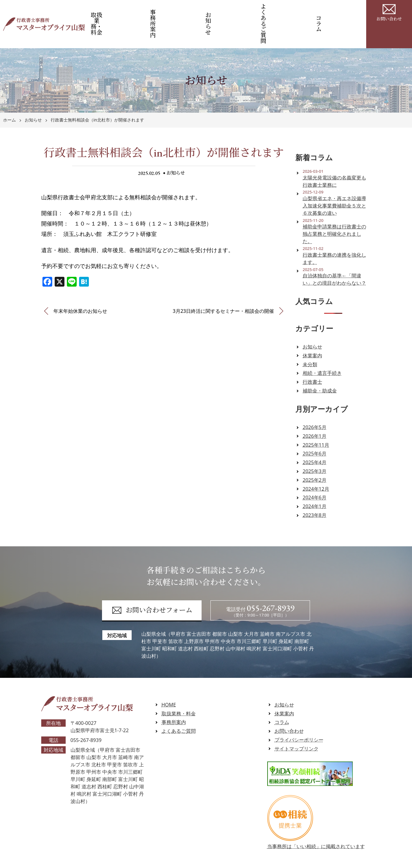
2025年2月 (315, 456)
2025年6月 (315, 429)
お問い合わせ (389, 12)
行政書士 (312, 358)
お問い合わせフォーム (152, 586)
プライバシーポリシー (299, 716)
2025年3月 (315, 447)
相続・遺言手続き (322, 349)
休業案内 (312, 331)
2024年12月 (316, 465)
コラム (338, 12)
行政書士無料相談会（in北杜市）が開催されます (97, 96)
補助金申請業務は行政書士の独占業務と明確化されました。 (334, 210)
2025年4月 (315, 438)
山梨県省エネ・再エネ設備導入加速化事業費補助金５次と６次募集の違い (334, 182)
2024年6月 (315, 473)
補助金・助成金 (320, 367)
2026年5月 (315, 403)
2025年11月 (316, 421)
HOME (169, 681)
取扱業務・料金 (116, 12)
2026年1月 (315, 412)
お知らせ (227, 12)
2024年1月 (315, 482)
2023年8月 (315, 491)
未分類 (310, 340)
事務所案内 (171, 12)
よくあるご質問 (283, 12)
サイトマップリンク (297, 725)
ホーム (9, 96)
